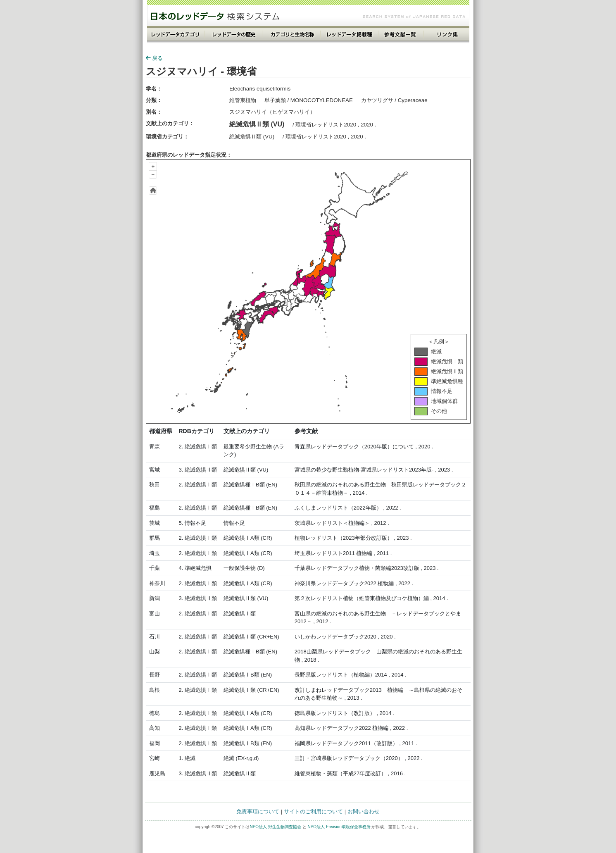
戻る (154, 58)
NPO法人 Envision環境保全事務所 (339, 827)
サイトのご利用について (313, 811)
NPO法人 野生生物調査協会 (275, 827)
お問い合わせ (364, 811)
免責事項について (258, 811)
